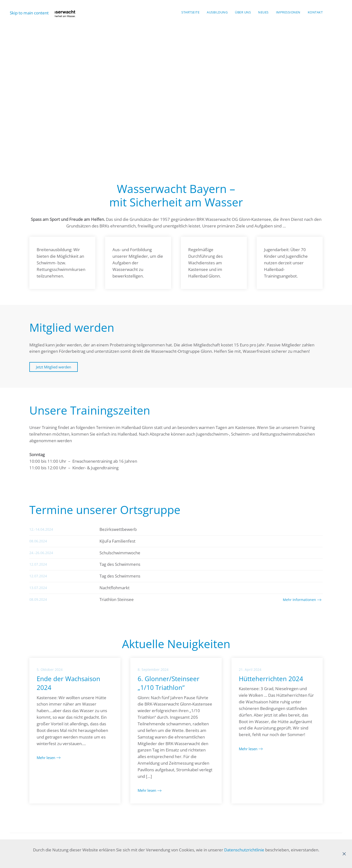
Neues (263, 12)
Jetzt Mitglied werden (54, 367)
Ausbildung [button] (217, 12)
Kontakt (315, 12)
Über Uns (243, 12)
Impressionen (288, 12)
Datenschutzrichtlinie (244, 850)
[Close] (344, 854)
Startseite (190, 12)
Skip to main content (29, 13)
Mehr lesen (46, 758)
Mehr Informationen (299, 600)
